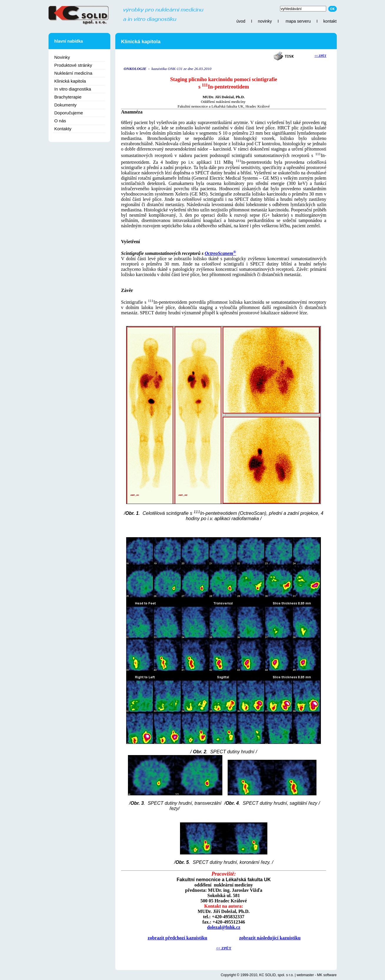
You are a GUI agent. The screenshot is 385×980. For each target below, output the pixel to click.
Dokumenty (66, 105)
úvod (241, 21)
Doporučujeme (69, 113)
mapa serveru (298, 21)
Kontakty (63, 129)
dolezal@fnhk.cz (224, 927)
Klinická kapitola (70, 81)
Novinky (62, 57)
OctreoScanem (220, 253)
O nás (60, 121)
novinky (265, 21)
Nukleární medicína (73, 73)
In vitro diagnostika (73, 89)
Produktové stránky (73, 65)
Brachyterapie (68, 97)
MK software (327, 975)
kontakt (330, 21)
